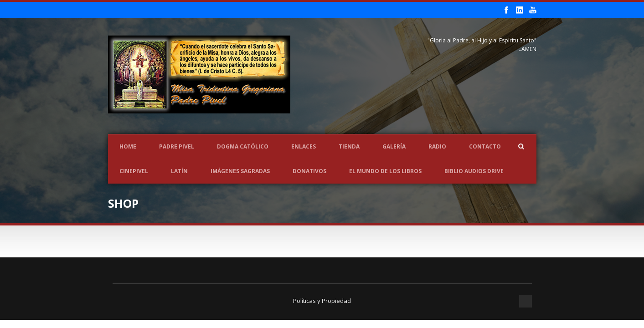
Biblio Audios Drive (474, 171)
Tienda (349, 146)
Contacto (485, 146)
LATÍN (179, 171)
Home (128, 146)
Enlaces (304, 146)
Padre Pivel (177, 146)
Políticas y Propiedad (322, 301)
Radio (437, 146)
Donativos (309, 171)
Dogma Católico (243, 146)
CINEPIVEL (134, 171)
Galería (394, 146)
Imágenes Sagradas (240, 171)
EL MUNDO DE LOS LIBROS (385, 171)
